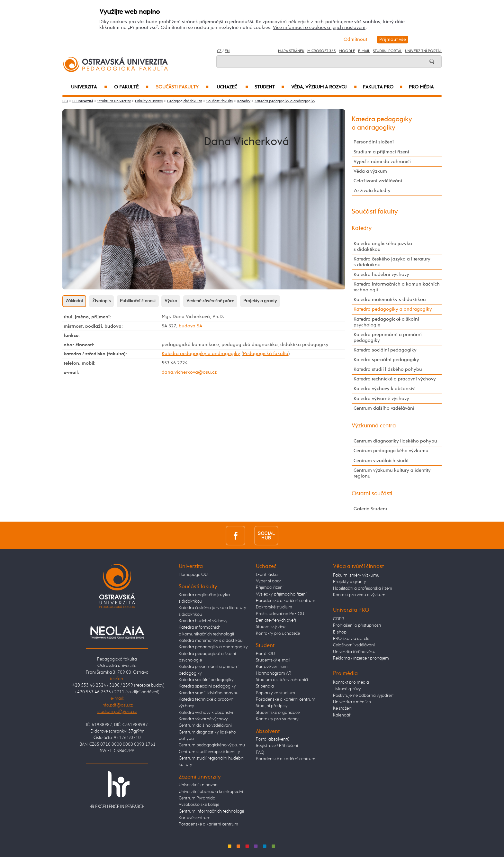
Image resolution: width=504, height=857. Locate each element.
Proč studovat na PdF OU (280, 614)
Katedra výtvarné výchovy (381, 399)
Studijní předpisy (272, 706)
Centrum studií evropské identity (209, 752)
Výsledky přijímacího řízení (281, 594)
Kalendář (342, 715)
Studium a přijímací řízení (381, 152)
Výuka (171, 301)
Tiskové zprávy (347, 689)
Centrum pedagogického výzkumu (391, 451)
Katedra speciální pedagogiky (386, 360)
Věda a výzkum (370, 171)
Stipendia (265, 686)
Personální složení (374, 142)
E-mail (364, 51)
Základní (74, 301)
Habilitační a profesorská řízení (363, 588)
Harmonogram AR (274, 673)
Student (269, 87)
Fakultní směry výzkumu (356, 575)
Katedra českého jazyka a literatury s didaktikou (392, 262)
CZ (219, 51)
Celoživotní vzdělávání (378, 181)
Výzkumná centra (374, 426)
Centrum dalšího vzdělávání (384, 408)
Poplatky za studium (275, 693)
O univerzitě (83, 101)
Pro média (421, 87)
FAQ (260, 752)
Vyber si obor (269, 581)
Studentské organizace (278, 713)
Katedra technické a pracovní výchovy (395, 379)
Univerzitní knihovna (198, 785)
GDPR (339, 619)
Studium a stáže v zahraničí (282, 680)
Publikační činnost (138, 301)
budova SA (190, 326)
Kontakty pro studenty (277, 719)
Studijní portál (387, 51)
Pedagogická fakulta (185, 101)
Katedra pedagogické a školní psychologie (386, 322)
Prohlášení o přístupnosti (357, 625)
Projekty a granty (260, 301)
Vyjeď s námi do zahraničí (382, 162)
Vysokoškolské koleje (199, 805)
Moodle (347, 51)
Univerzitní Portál (423, 51)
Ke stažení (343, 708)
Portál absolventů (273, 739)
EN (227, 51)
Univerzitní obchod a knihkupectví (211, 792)
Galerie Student (370, 509)
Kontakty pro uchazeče (278, 634)
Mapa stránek (291, 51)
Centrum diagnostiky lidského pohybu (395, 441)
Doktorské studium (274, 607)
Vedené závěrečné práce (210, 301)
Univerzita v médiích (352, 702)
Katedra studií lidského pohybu (388, 369)
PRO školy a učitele (351, 639)
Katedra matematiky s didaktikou (390, 300)
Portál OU (265, 654)
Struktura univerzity (114, 101)
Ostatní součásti (372, 494)
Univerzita (89, 87)
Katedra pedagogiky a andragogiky (285, 101)
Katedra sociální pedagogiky (385, 350)
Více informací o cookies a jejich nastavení (319, 27)
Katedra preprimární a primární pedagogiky (388, 337)
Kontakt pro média (351, 682)
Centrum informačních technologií (211, 811)
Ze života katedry (372, 191)
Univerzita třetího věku (354, 652)
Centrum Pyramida (197, 798)
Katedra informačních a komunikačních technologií (397, 287)
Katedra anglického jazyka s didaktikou (383, 246)
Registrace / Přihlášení (277, 746)
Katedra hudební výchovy (381, 274)
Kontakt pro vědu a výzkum (359, 595)
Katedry (244, 101)
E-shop (340, 632)
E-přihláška (267, 575)
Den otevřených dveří (276, 620)
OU (65, 101)
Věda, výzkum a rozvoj (324, 87)
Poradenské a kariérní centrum (208, 824)
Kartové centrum (195, 818)
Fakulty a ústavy (149, 101)
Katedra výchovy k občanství (385, 389)
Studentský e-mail (273, 660)
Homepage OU (193, 575)
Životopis (101, 301)
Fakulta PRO (383, 87)
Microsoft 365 (322, 51)
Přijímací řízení (270, 588)
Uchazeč (232, 87)
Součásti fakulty (182, 87)
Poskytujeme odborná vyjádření (364, 696)
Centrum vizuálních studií (381, 461)
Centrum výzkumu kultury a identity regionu (392, 473)
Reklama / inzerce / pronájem (361, 658)
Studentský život (271, 627)
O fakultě (131, 87)
